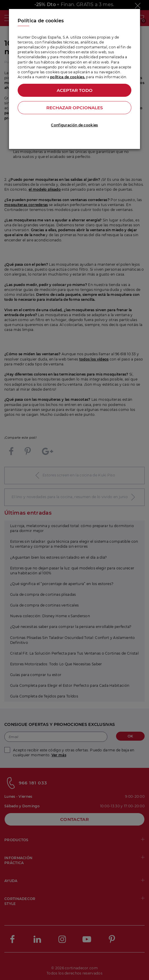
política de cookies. (68, 77)
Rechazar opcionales (74, 108)
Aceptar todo (75, 90)
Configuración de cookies (74, 125)
